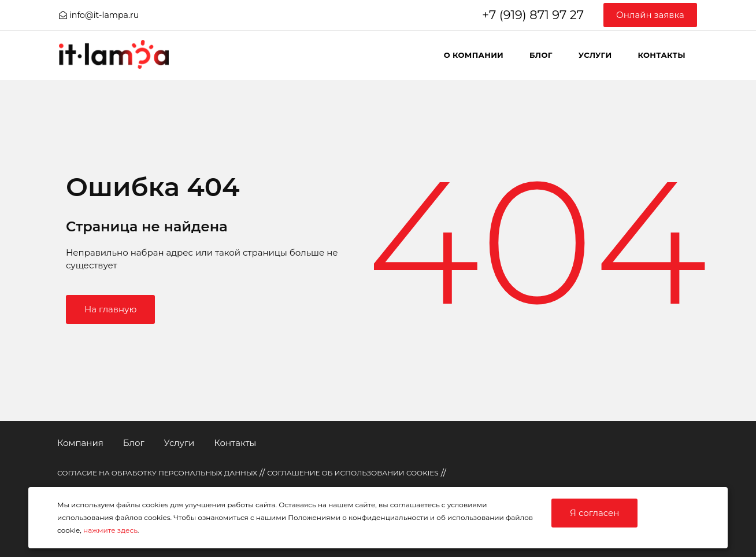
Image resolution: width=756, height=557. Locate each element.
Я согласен (594, 513)
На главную (110, 309)
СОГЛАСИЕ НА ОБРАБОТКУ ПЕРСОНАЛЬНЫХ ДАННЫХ (157, 473)
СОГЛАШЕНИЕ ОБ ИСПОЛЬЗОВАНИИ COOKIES (353, 473)
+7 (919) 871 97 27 (533, 15)
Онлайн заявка (650, 15)
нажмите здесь (110, 530)
